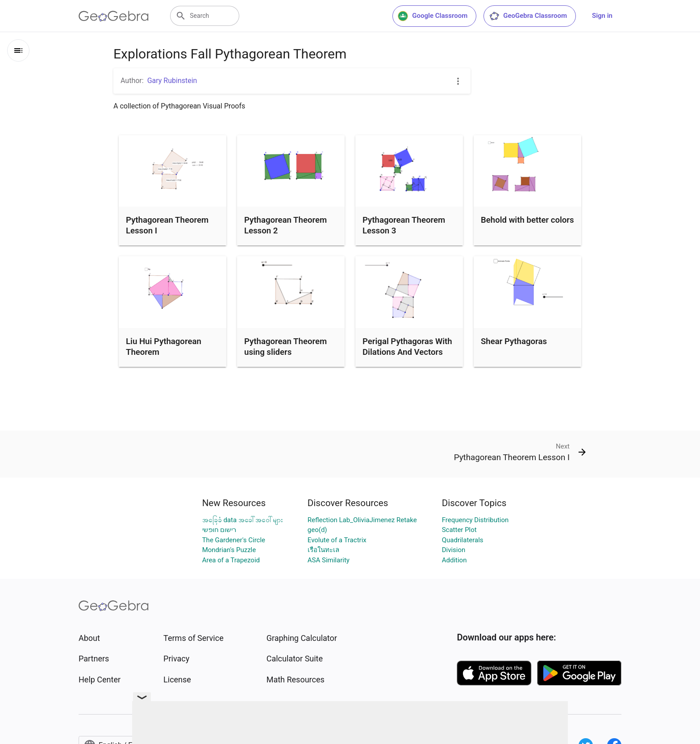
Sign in (602, 16)
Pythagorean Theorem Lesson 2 (285, 225)
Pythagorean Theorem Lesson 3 (404, 225)
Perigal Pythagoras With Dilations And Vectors (407, 347)
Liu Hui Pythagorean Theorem (164, 347)
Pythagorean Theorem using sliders (285, 347)
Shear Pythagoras (514, 341)
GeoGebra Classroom (528, 16)
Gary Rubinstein (172, 81)
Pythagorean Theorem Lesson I (167, 225)
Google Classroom (433, 16)
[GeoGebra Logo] (114, 16)
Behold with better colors (527, 220)
